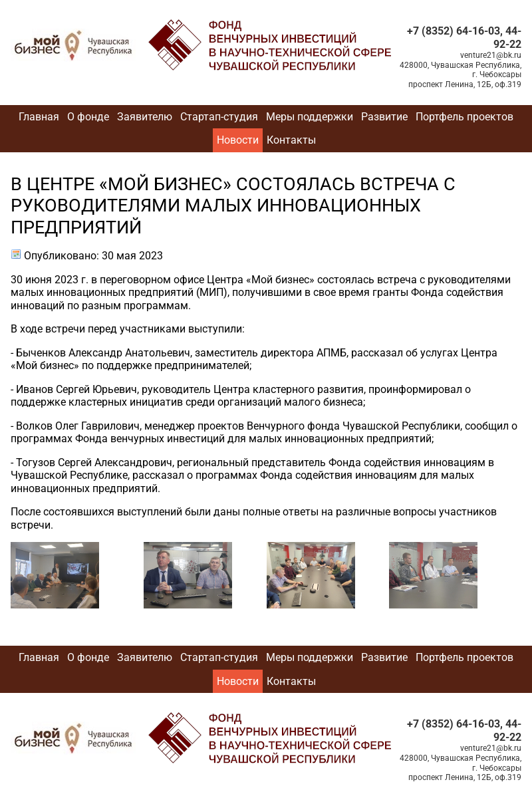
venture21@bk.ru (491, 55)
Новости (238, 140)
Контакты (291, 140)
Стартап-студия (219, 117)
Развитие (384, 117)
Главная (39, 117)
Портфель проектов (465, 117)
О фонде (88, 117)
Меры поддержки (310, 117)
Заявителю (145, 117)
